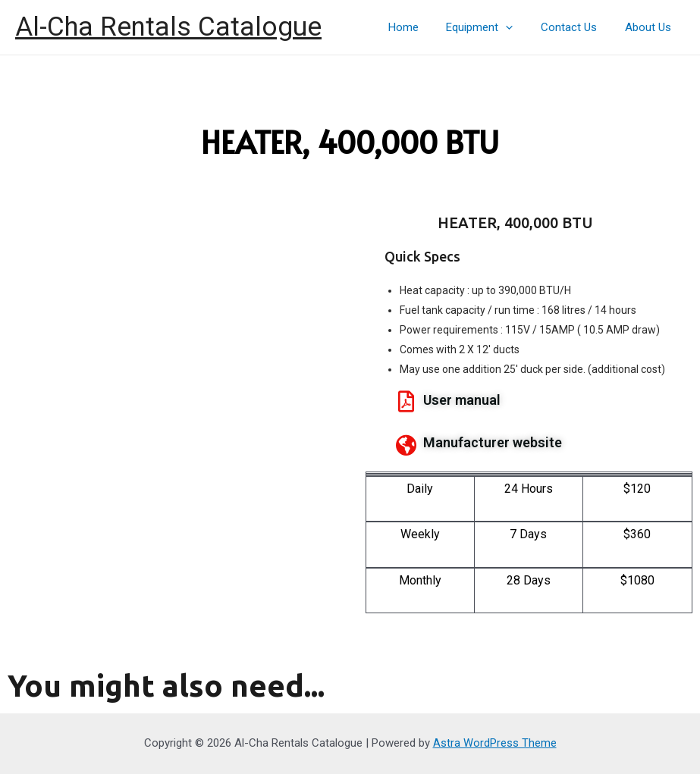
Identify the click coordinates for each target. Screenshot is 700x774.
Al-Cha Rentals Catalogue (168, 27)
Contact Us (576, 27)
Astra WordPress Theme (495, 743)
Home (421, 27)
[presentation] (518, 27)
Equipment (492, 27)
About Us (650, 27)
